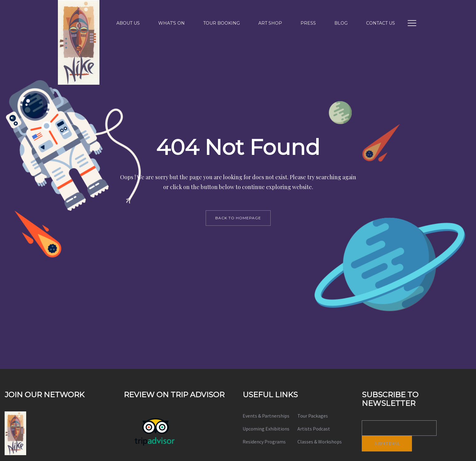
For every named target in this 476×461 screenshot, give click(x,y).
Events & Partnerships (266, 416)
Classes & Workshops (320, 442)
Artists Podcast (314, 429)
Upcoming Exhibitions (266, 429)
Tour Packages (313, 416)
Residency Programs (264, 442)
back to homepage (238, 218)
